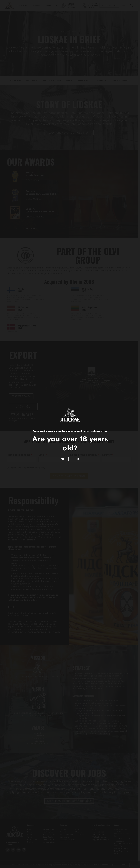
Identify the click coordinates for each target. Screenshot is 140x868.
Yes (62, 459)
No (78, 459)
